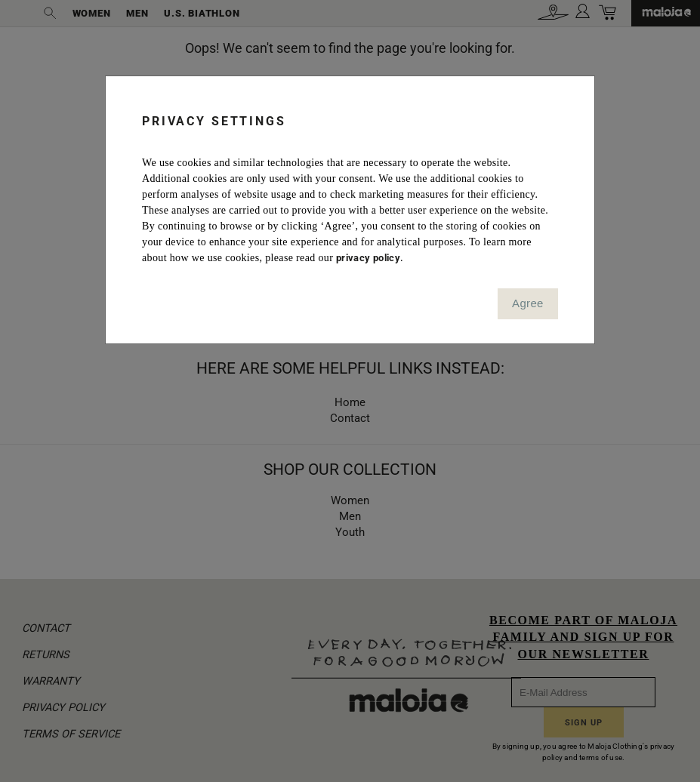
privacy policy (368, 258)
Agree (528, 303)
